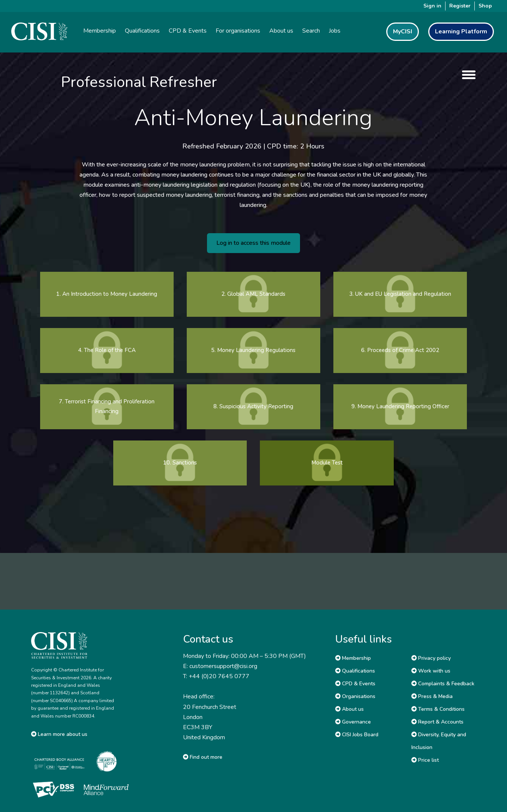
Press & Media (432, 696)
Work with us (431, 671)
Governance (353, 722)
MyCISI (403, 31)
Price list (425, 760)
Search (311, 31)
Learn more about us (59, 734)
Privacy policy (431, 658)
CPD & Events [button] (188, 31)
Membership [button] (100, 31)
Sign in (432, 6)
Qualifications (355, 671)
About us (349, 709)
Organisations (355, 696)
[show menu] (467, 75)
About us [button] (281, 31)
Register (460, 6)
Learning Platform (461, 31)
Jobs (335, 31)
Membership (353, 658)
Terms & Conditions (438, 709)
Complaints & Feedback (443, 684)
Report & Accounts (437, 722)
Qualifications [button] (142, 31)
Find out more (203, 757)
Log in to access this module (253, 243)
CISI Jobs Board (357, 735)
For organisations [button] (238, 31)
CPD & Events (355, 684)
